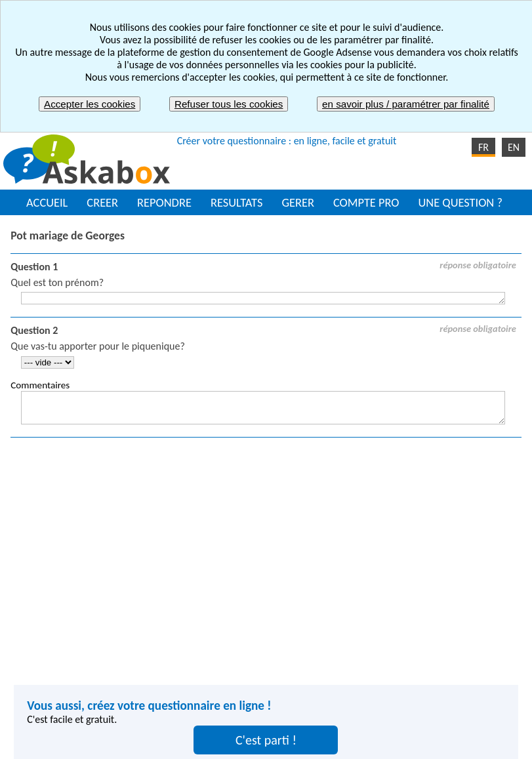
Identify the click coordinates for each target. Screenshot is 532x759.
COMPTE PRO (366, 202)
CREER (102, 202)
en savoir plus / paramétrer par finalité (406, 104)
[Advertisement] (266, 555)
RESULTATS (236, 202)
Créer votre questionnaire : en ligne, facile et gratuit (287, 141)
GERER (298, 202)
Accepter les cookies (90, 104)
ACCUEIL (47, 202)
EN (514, 147)
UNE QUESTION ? (460, 202)
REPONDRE (164, 202)
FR (483, 147)
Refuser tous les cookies (229, 104)
